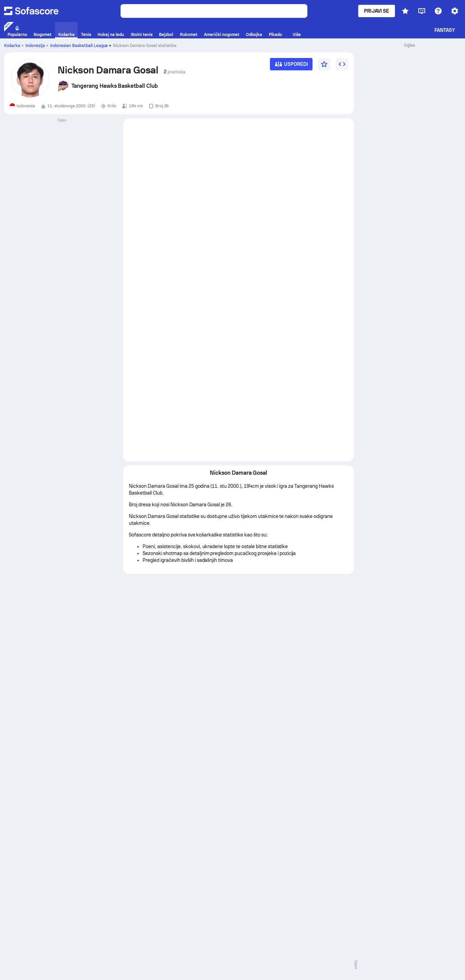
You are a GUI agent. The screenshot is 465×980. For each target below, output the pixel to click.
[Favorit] (324, 64)
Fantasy (445, 30)
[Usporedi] (291, 66)
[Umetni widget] (342, 64)
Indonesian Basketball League (79, 46)
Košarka (12, 46)
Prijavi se (377, 11)
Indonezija (35, 46)
